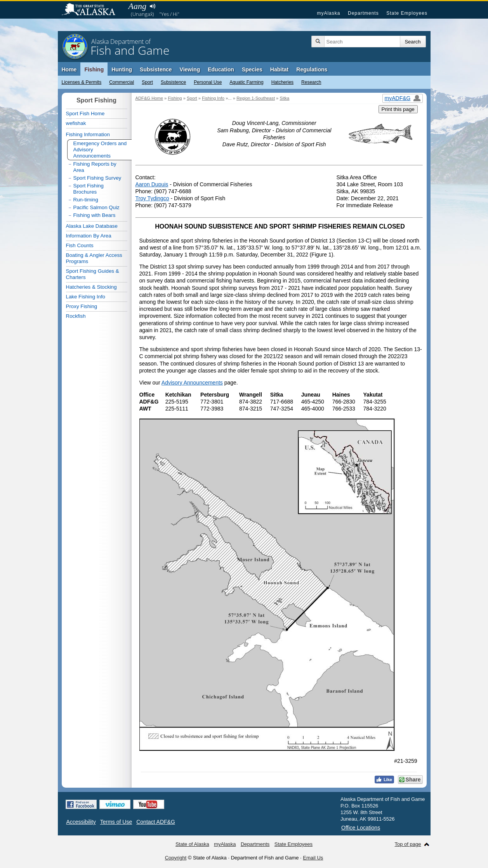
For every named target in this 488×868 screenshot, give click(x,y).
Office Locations (361, 828)
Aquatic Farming (246, 82)
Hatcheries (282, 82)
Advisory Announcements (192, 383)
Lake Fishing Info (86, 297)
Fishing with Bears (95, 215)
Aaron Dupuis (152, 184)
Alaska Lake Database (92, 226)
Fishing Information (88, 134)
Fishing (94, 69)
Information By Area (89, 236)
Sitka (284, 98)
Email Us (313, 858)
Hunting (122, 69)
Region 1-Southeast (256, 98)
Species (252, 69)
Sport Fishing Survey (97, 178)
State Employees (407, 13)
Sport (147, 82)
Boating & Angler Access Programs (94, 258)
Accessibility (81, 822)
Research (311, 82)
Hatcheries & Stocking (91, 287)
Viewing (190, 69)
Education (221, 69)
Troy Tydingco (152, 198)
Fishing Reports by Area (95, 167)
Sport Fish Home (85, 113)
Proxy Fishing (82, 306)
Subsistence (173, 82)
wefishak (76, 123)
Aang (137, 6)
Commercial (122, 82)
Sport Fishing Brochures (89, 189)
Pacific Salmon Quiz (96, 207)
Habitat (279, 69)
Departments (363, 13)
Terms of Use (116, 822)
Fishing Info (213, 98)
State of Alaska (92, 10)
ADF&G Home (149, 98)
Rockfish (76, 316)
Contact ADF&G (156, 822)
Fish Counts (80, 245)
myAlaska (328, 13)
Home (69, 69)
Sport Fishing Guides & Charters (93, 274)
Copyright (176, 858)
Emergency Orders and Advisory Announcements (100, 150)
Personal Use (208, 82)
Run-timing (86, 200)
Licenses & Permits (82, 82)
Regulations (312, 69)
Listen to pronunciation (153, 6)
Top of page (408, 844)
